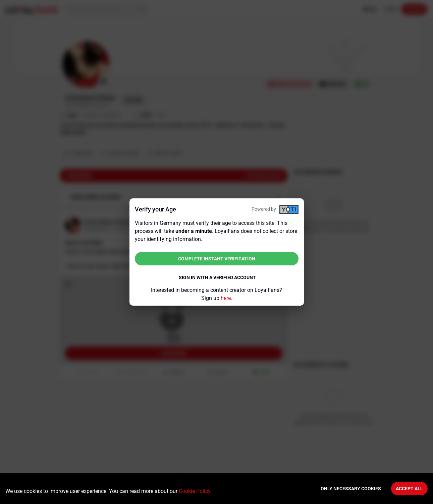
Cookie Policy (195, 491)
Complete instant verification (217, 259)
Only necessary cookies (351, 489)
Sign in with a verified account (217, 277)
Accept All (409, 489)
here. (226, 298)
